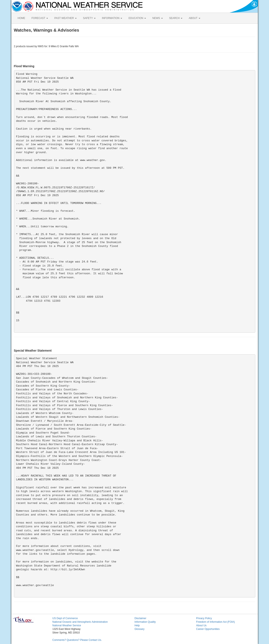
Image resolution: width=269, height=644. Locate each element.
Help (137, 625)
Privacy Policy (204, 618)
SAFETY (89, 18)
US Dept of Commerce (65, 618)
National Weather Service (67, 625)
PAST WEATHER (66, 18)
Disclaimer (141, 618)
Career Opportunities (208, 629)
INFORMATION (112, 18)
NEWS (157, 18)
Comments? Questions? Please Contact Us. (77, 640)
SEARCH (176, 18)
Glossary (140, 629)
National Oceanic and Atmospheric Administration (80, 622)
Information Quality (145, 622)
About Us (201, 625)
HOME (21, 18)
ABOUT (194, 18)
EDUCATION (137, 18)
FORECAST (40, 18)
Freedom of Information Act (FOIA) (215, 622)
